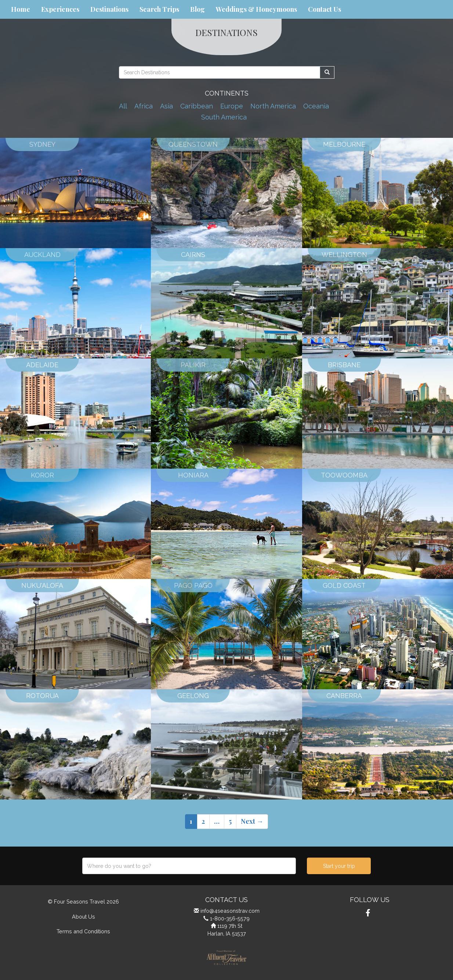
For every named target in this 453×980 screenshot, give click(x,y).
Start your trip (339, 866)
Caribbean (197, 106)
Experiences (60, 9)
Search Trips (159, 9)
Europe (232, 106)
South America (224, 117)
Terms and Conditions (83, 931)
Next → (252, 821)
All (123, 106)
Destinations (109, 9)
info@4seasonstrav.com (230, 911)
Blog (197, 9)
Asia (166, 106)
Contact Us (325, 9)
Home (21, 9)
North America (273, 106)
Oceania (316, 106)
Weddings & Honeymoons (256, 9)
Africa (144, 106)
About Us (84, 917)
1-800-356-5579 (230, 918)
